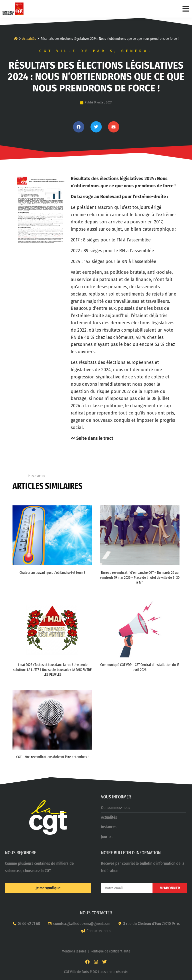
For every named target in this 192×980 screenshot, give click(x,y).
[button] (79, 127)
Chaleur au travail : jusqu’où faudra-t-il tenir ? (52, 573)
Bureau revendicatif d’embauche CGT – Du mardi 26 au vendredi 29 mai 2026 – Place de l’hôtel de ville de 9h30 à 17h (140, 578)
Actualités (29, 39)
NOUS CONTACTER (96, 913)
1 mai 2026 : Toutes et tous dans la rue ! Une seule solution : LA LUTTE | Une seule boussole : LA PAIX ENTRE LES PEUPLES (52, 670)
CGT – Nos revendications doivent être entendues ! (52, 757)
